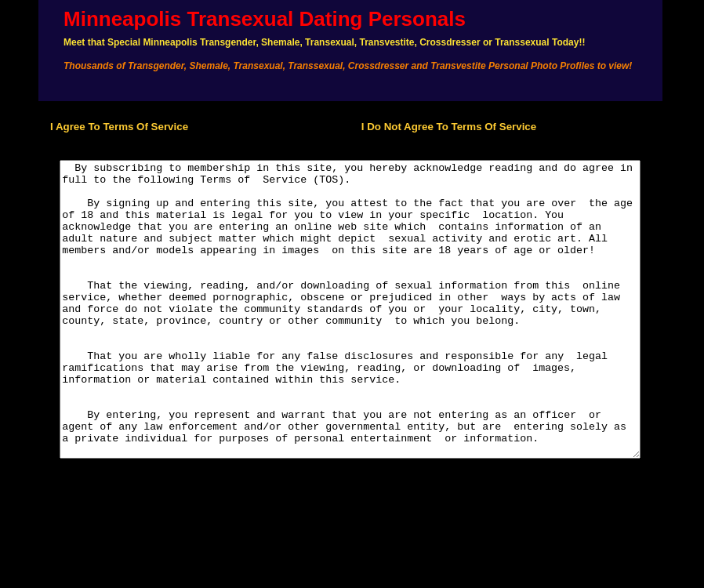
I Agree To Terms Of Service (105, 127)
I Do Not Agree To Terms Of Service (449, 127)
